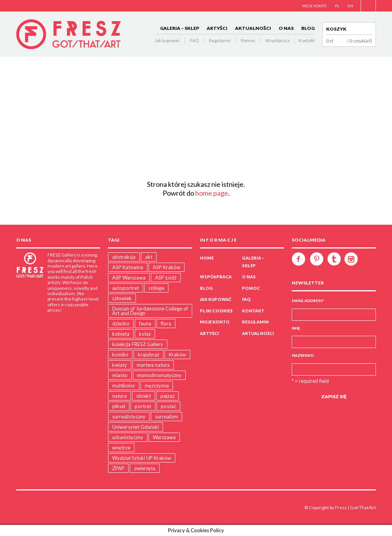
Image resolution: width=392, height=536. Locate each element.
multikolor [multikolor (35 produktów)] (124, 386)
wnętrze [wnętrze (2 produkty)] (121, 448)
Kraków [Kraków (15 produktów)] (177, 355)
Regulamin (220, 40)
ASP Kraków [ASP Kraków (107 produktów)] (167, 267)
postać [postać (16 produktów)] (168, 406)
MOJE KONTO (314, 6)
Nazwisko (303, 355)
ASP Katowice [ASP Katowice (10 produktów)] (128, 267)
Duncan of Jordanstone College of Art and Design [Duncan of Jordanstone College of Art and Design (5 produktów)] (150, 311)
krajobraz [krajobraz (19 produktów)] (149, 355)
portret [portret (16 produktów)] (143, 406)
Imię (296, 328)
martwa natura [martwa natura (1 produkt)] (153, 365)
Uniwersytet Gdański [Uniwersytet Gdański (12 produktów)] (136, 427)
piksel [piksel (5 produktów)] (119, 406)
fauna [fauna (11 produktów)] (145, 324)
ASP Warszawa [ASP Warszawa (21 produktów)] (129, 278)
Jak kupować (167, 40)
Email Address (308, 301)
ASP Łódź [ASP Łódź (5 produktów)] (166, 278)
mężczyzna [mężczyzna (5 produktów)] (157, 386)
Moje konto (215, 322)
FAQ (194, 40)
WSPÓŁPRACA (216, 277)
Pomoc (248, 40)
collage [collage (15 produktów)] (156, 288)
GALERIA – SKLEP (180, 28)
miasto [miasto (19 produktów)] (120, 375)
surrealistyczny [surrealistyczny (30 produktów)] (129, 417)
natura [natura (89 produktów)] (119, 396)
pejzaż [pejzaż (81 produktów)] (167, 396)
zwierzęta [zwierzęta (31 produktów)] (145, 468)
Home (207, 258)
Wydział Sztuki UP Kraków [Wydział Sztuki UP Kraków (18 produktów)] (142, 458)
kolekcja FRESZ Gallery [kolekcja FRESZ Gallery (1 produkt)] (138, 344)
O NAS (286, 28)
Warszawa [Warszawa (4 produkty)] (164, 437)
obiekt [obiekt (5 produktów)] (144, 396)
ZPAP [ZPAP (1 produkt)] (118, 468)
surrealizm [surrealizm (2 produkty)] (167, 417)
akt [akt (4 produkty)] (149, 257)
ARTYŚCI (217, 28)
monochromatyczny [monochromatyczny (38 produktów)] (159, 375)
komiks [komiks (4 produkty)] (120, 355)
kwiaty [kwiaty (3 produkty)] (120, 365)
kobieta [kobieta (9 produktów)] (121, 334)
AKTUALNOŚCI (253, 28)
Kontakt (307, 40)
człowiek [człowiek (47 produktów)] (122, 298)
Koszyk (336, 29)
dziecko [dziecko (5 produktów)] (121, 324)
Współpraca (278, 40)
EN (350, 6)
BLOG (308, 28)
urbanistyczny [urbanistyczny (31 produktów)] (128, 437)
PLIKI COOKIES (216, 311)
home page (212, 193)
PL (337, 6)
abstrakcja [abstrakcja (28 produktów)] (124, 257)
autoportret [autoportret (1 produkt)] (126, 288)
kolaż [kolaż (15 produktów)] (145, 334)
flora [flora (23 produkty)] (166, 324)
